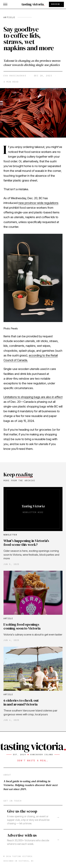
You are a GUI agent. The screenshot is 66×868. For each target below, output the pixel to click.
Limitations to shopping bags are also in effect (33, 397)
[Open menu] (5, 4)
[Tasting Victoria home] (33, 4)
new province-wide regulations (38, 203)
